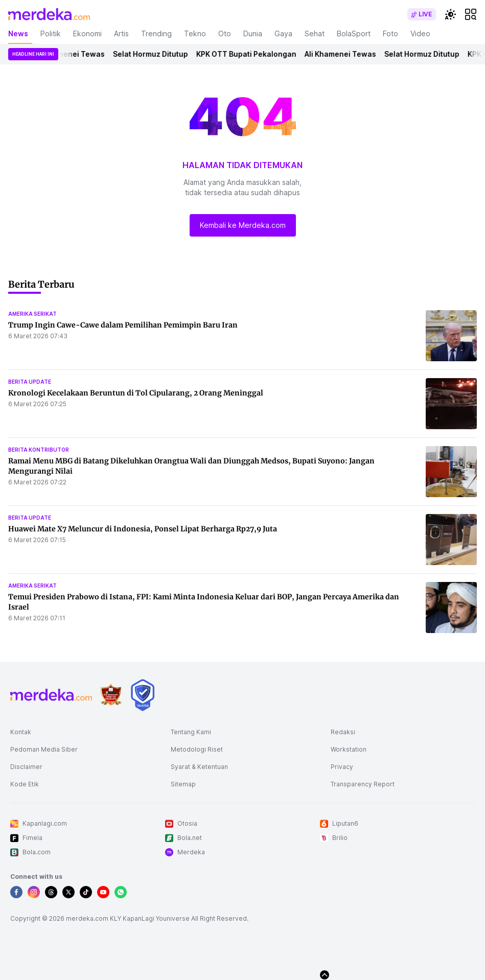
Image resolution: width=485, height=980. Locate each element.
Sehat (315, 33)
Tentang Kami (191, 732)
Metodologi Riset (197, 749)
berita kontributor (39, 450)
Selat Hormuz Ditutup (157, 54)
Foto (390, 33)
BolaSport (354, 33)
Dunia (253, 33)
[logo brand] (111, 695)
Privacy (342, 767)
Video (420, 33)
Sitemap (183, 784)
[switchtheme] (450, 14)
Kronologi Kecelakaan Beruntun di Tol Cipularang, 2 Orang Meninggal (136, 393)
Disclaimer (26, 767)
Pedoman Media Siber (44, 749)
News (18, 33)
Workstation (349, 749)
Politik (51, 33)
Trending (156, 33)
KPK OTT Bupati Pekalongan (253, 54)
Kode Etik (25, 784)
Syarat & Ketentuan (199, 767)
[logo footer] (51, 695)
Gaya (283, 33)
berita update (30, 382)
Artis (121, 33)
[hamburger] (471, 14)
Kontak (21, 732)
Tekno (195, 33)
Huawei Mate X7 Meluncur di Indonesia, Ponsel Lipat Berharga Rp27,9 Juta (143, 529)
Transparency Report (363, 784)
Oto (225, 33)
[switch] (422, 14)
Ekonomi (87, 33)
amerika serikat (32, 314)
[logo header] (49, 14)
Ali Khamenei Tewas (76, 54)
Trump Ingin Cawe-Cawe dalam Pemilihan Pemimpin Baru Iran (123, 325)
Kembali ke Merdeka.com (243, 225)
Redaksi (343, 732)
